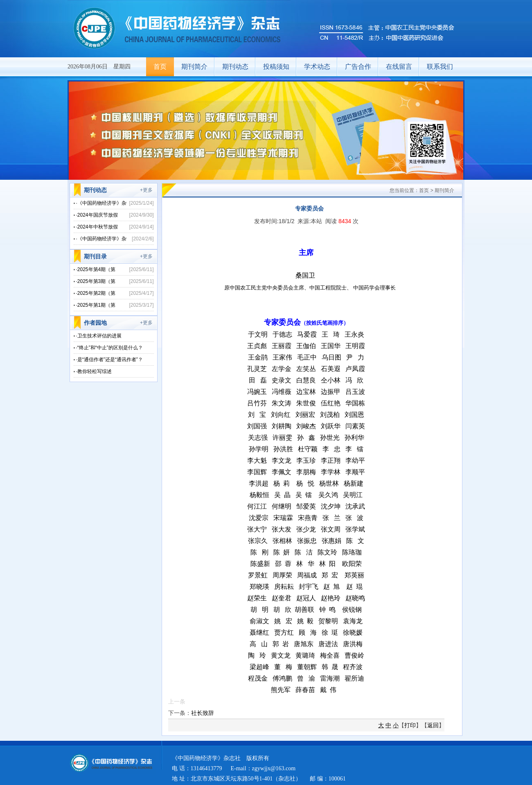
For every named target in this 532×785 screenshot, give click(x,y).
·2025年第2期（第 (96, 293)
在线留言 (399, 67)
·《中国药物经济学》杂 (101, 203)
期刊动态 (235, 67)
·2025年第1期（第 (96, 305)
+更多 (146, 190)
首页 (160, 67)
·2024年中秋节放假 (97, 227)
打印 (410, 725)
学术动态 (317, 67)
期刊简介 (194, 67)
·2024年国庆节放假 (97, 215)
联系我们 (440, 67)
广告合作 (358, 67)
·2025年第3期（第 (96, 281)
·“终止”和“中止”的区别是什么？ (109, 348)
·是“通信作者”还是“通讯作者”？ (109, 360)
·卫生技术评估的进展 (99, 336)
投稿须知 (276, 67)
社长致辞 (203, 713)
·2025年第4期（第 (96, 269)
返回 (433, 725)
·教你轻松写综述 (94, 371)
